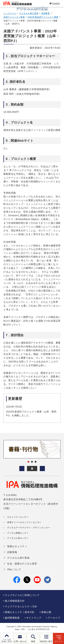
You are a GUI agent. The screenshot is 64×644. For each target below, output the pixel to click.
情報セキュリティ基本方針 (20, 612)
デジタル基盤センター (18, 533)
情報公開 (46, 612)
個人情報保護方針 (15, 601)
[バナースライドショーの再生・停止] (32, 469)
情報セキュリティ (17, 546)
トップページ (10, 13)
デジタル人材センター (18, 538)
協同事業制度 (12, 618)
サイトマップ (34, 618)
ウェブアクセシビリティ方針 (21, 606)
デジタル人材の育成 (29, 13)
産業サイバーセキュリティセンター (24, 522)
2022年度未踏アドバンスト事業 (43, 17)
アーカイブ (54, 618)
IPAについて (14, 569)
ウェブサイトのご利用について (22, 595)
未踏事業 (45, 13)
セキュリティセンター (18, 517)
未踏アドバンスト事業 (14, 17)
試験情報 (12, 552)
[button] (22, 469)
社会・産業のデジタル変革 (22, 564)
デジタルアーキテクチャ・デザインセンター (29, 528)
